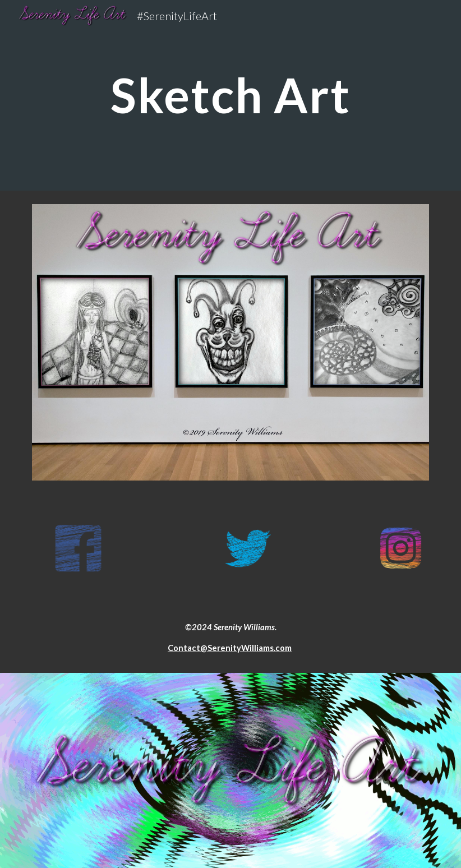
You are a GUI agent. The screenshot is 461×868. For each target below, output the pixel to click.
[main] (231, 95)
